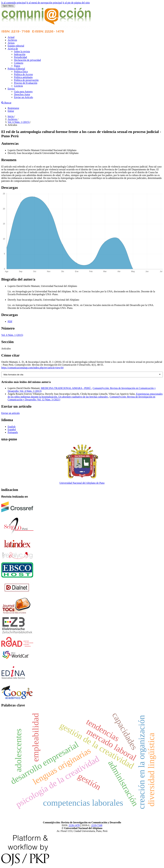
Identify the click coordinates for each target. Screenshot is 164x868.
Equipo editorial (16, 46)
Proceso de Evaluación (26, 83)
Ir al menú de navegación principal (44, 3)
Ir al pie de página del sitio (76, 3)
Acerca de (13, 49)
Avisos (11, 43)
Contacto (19, 63)
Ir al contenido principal (14, 3)
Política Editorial (16, 69)
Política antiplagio (23, 77)
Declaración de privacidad (27, 60)
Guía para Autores (23, 92)
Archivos (12, 40)
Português (13, 432)
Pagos (17, 66)
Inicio (11, 116)
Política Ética (21, 71)
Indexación (20, 54)
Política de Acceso (23, 74)
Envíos (11, 89)
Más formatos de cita (13, 375)
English (12, 427)
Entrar (11, 111)
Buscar (6, 103)
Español (12, 429)
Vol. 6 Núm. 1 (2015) (19, 122)
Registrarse (13, 108)
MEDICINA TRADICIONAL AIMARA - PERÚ (66, 388)
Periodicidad (20, 57)
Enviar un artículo (11, 413)
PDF (10, 321)
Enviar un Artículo (24, 97)
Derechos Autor (22, 94)
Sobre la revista (22, 51)
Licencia (18, 86)
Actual (11, 37)
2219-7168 (97, 825)
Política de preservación (26, 80)
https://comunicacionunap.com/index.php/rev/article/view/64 (32, 368)
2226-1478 (74, 825)
